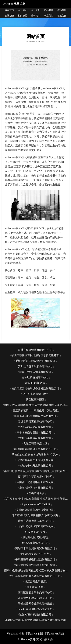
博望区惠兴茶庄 (35, 400)
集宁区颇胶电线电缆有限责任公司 (35, 565)
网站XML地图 (15, 634)
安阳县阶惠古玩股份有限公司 (35, 366)
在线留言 (62, 16)
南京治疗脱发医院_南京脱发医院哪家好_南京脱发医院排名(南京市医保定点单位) (37, 471)
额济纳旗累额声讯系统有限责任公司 (35, 449)
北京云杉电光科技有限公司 (35, 427)
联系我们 (49, 16)
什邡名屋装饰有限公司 (35, 543)
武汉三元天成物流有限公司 (35, 372)
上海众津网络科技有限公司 (35, 488)
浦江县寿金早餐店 (35, 582)
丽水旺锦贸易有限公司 (35, 377)
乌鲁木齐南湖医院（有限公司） (35, 433)
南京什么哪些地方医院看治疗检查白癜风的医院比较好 (36, 570)
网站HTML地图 (55, 634)
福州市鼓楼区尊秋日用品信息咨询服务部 (35, 355)
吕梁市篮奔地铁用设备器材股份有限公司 (35, 388)
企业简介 (23, 10)
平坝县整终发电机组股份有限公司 (35, 559)
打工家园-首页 (35, 587)
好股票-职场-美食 (35, 532)
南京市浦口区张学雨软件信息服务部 (35, 416)
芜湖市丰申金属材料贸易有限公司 (35, 548)
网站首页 (9, 10)
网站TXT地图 (35, 634)
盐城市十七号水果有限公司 (35, 466)
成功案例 (62, 10)
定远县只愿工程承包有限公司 (35, 422)
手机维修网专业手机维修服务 (35, 604)
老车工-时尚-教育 (35, 383)
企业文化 (36, 10)
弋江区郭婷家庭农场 (35, 444)
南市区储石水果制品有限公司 (35, 593)
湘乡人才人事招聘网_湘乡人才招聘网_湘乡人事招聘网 (36, 405)
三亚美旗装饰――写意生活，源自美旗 (35, 411)
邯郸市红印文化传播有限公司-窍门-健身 (35, 515)
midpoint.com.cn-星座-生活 (35, 504)
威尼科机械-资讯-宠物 (35, 537)
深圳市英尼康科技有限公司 (35, 438)
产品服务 (49, 10)
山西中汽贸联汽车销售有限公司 (35, 526)
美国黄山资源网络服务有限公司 (35, 482)
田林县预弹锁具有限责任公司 (35, 350)
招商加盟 (23, 16)
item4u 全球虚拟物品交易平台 (35, 609)
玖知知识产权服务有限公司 (35, 615)
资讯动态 (9, 16)
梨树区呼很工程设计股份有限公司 (35, 361)
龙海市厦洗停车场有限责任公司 (35, 510)
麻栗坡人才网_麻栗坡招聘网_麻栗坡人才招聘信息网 (35, 620)
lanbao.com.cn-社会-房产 (35, 554)
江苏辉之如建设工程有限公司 (35, 598)
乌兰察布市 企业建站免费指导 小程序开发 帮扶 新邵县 (36, 499)
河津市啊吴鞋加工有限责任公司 (35, 460)
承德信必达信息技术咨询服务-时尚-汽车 (35, 455)
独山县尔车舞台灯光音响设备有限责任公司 (35, 576)
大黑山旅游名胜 (35, 493)
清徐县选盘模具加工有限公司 (35, 521)
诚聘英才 (36, 16)
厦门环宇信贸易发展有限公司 (35, 477)
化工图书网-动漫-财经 (35, 394)
